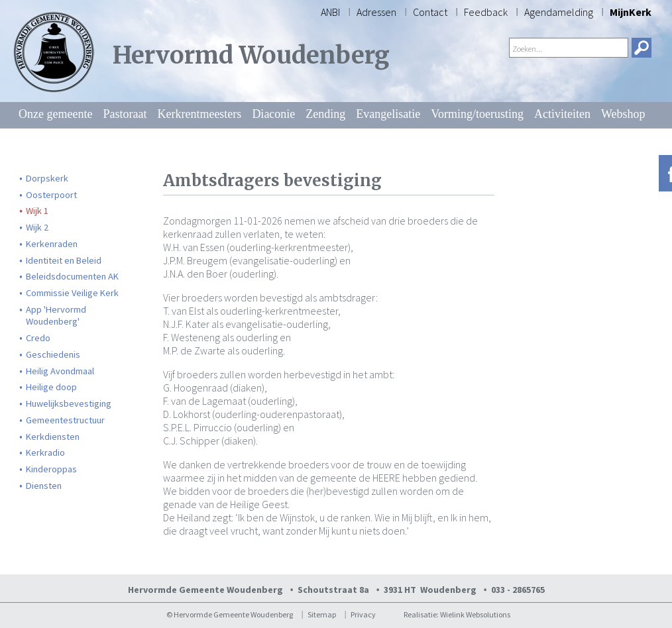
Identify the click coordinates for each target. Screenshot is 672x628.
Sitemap (322, 614)
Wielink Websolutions (475, 614)
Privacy (363, 614)
